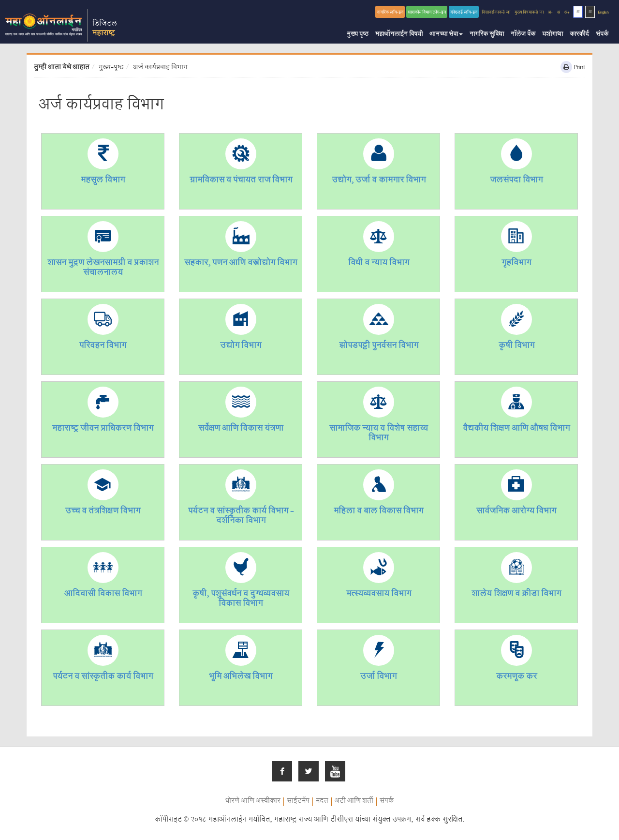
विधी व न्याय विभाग (379, 264)
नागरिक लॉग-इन (390, 13)
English (604, 13)
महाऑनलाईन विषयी (399, 35)
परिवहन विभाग (103, 347)
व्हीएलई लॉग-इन (464, 13)
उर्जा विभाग (378, 678)
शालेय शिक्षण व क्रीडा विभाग (516, 595)
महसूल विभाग (103, 181)
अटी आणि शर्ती (354, 802)
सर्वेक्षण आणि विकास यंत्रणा (241, 429)
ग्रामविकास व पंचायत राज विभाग (241, 181)
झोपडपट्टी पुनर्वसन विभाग (379, 347)
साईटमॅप (298, 802)
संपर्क (602, 35)
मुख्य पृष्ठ (358, 35)
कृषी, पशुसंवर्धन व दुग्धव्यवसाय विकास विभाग (241, 600)
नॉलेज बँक (523, 35)
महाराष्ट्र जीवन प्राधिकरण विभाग (103, 429)
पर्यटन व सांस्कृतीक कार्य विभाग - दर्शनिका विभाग (241, 517)
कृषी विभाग (516, 347)
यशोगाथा (553, 35)
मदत (322, 802)
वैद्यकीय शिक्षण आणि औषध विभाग (516, 429)
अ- (550, 13)
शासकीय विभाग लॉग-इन (427, 13)
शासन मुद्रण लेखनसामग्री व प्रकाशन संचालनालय (103, 269)
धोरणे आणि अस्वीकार (253, 802)
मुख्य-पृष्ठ (111, 68)
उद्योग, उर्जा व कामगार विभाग (379, 181)
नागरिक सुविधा (487, 35)
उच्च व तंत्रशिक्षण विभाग (103, 512)
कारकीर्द (579, 35)
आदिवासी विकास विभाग (103, 595)
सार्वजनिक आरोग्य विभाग (516, 512)
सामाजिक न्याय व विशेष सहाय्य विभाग (379, 434)
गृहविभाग (516, 264)
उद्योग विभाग (241, 347)
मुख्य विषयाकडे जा (529, 13)
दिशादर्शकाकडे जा (496, 13)
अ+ (567, 13)
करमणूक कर (516, 678)
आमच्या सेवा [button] (446, 35)
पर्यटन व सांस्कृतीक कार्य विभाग (103, 678)
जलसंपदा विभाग (516, 181)
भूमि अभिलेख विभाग (241, 678)
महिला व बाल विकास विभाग (378, 512)
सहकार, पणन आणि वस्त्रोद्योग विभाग (241, 264)
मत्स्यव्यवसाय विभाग (379, 595)
